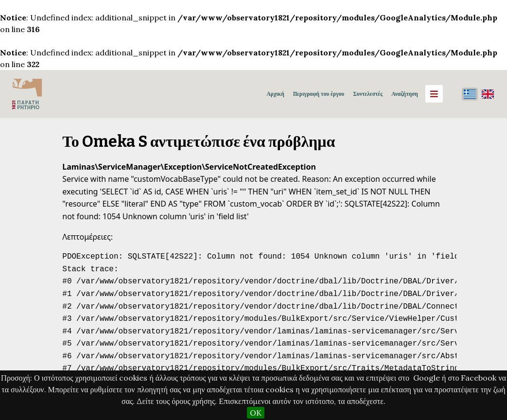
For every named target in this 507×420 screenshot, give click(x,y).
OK (256, 413)
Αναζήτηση (404, 94)
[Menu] (434, 94)
